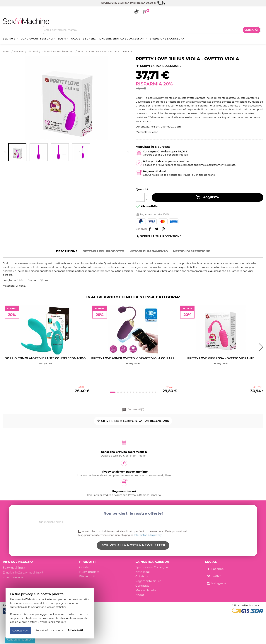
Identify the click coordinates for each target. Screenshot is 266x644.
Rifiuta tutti (75, 630)
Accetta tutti (20, 630)
